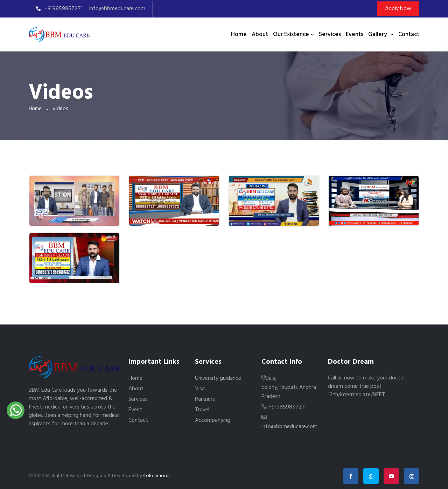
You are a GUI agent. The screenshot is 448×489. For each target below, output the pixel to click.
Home (239, 34)
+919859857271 (59, 9)
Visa (200, 389)
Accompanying (213, 420)
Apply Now (398, 9)
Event (135, 410)
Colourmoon (156, 476)
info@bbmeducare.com (117, 9)
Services (330, 34)
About (260, 34)
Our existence (291, 34)
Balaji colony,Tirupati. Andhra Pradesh (289, 387)
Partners (205, 399)
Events (355, 34)
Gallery (378, 34)
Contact (409, 34)
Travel (202, 410)
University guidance (218, 378)
